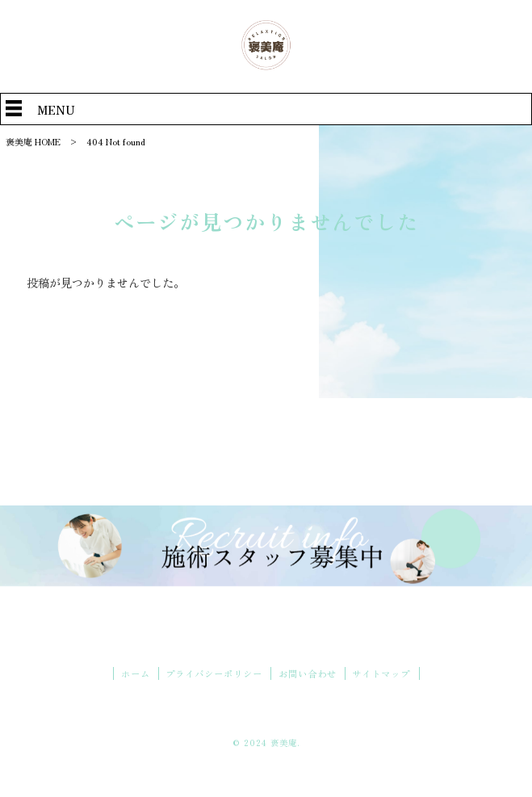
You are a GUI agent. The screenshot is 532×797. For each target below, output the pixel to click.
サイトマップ (381, 673)
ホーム (136, 673)
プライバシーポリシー (214, 673)
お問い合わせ (308, 673)
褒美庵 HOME (33, 141)
